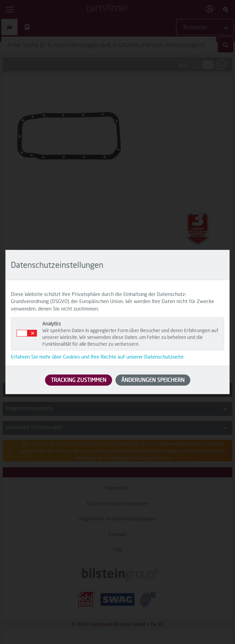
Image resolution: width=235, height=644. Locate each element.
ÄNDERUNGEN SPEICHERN (153, 380)
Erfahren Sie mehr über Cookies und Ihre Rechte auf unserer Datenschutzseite (97, 357)
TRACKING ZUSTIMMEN (79, 380)
